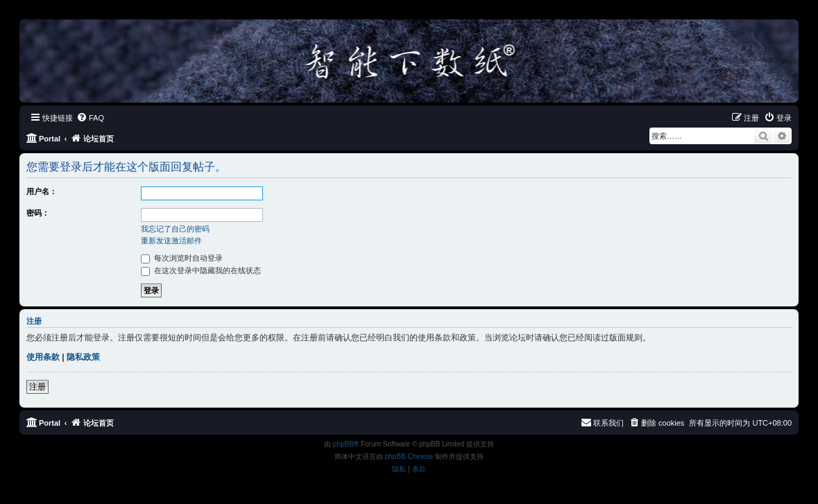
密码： (38, 213)
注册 (37, 387)
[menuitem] (90, 118)
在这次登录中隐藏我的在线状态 (201, 270)
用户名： (42, 191)
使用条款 (43, 357)
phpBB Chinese (409, 457)
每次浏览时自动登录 (182, 258)
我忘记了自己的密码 (175, 229)
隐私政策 (83, 357)
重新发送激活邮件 (171, 241)
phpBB (343, 444)
